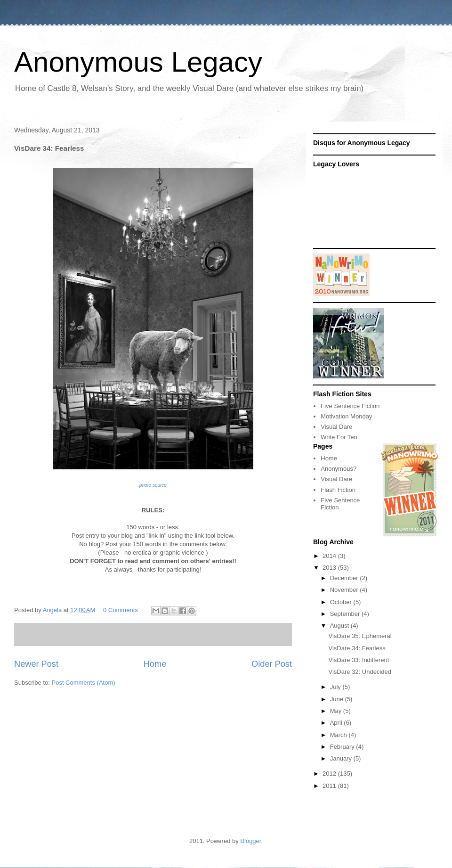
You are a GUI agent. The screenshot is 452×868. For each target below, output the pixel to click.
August (340, 626)
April (337, 723)
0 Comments (121, 610)
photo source (153, 485)
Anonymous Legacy (138, 62)
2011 (330, 786)
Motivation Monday (346, 416)
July (336, 687)
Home (155, 664)
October (342, 602)
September (346, 614)
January (342, 758)
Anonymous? (339, 469)
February (343, 747)
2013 (330, 568)
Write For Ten (339, 437)
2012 (330, 774)
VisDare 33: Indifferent (359, 660)
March (339, 735)
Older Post (272, 664)
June (338, 699)
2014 (330, 556)
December (345, 578)
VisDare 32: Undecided (359, 672)
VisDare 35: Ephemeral (360, 636)
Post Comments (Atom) (84, 683)
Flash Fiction (338, 490)
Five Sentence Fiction (350, 406)
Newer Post (36, 664)
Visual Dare (336, 427)
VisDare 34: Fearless (357, 648)
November (345, 590)
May (337, 711)
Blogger (250, 841)
